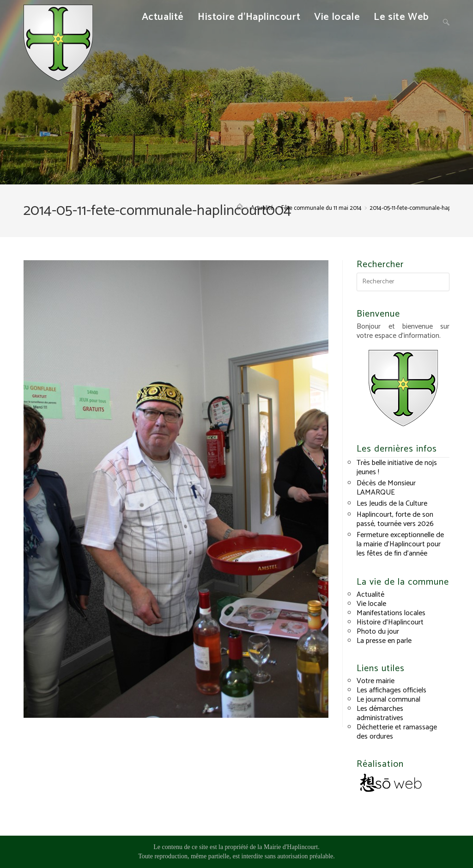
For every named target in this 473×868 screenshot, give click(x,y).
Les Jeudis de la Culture (392, 504)
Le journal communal (388, 700)
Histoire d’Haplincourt (390, 622)
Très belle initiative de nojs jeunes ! (397, 468)
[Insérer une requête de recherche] (403, 282)
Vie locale (371, 604)
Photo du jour (378, 632)
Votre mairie (376, 681)
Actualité (370, 595)
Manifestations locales (391, 613)
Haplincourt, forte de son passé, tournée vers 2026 (395, 519)
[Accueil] (240, 208)
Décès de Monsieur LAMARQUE (386, 488)
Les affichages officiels (391, 690)
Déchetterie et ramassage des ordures (397, 732)
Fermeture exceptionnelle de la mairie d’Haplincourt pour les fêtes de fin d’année (400, 544)
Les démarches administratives (380, 713)
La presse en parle (384, 641)
